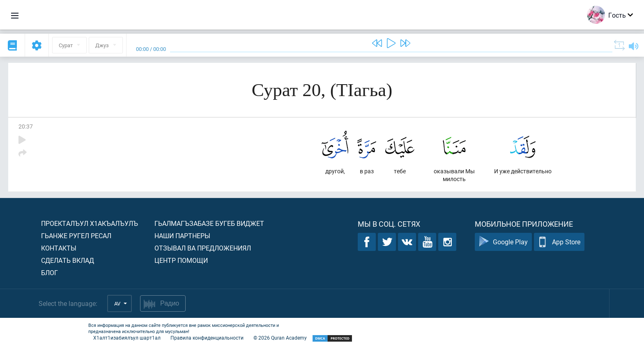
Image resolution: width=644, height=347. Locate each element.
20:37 (26, 126)
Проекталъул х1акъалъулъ (90, 223)
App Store (559, 242)
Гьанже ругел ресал (76, 236)
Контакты (59, 248)
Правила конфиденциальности (207, 338)
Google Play (503, 242)
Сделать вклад (68, 260)
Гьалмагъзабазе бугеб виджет (209, 223)
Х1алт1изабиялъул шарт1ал (127, 338)
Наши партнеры (182, 236)
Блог (49, 272)
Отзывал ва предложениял (203, 248)
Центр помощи (181, 260)
